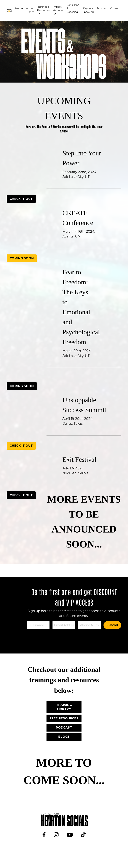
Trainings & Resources (44, 10)
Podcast (102, 8)
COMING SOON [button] (22, 259)
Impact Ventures (59, 10)
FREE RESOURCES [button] (64, 730)
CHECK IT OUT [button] (21, 199)
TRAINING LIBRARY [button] (64, 718)
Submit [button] (112, 636)
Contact (115, 8)
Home (20, 8)
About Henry (31, 10)
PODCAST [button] (64, 739)
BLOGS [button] (64, 748)
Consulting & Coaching (74, 10)
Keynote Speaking (89, 10)
